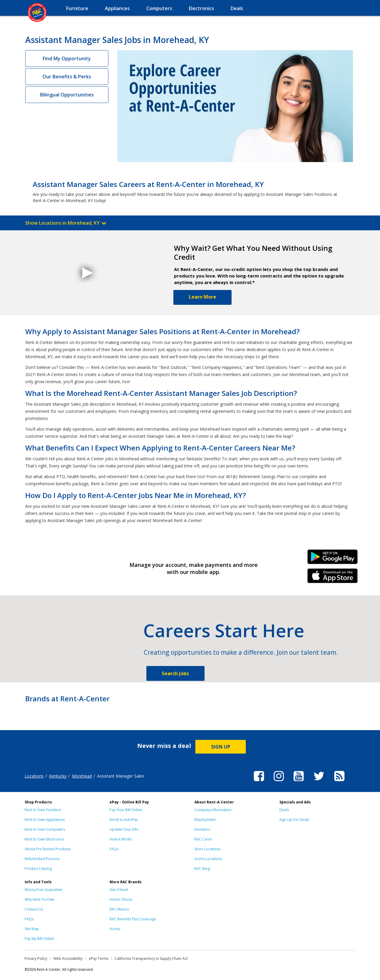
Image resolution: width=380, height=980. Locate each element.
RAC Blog (202, 869)
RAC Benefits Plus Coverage (133, 919)
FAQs (114, 849)
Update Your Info (124, 829)
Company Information (213, 810)
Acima (115, 929)
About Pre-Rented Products (48, 849)
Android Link (333, 559)
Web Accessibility (68, 958)
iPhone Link (333, 578)
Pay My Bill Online (39, 939)
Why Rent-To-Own (40, 899)
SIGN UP (221, 747)
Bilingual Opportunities (67, 95)
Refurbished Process (42, 859)
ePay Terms (99, 958)
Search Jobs (175, 673)
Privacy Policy (36, 958)
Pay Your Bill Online (126, 810)
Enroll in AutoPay (124, 820)
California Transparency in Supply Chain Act (151, 958)
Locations (34, 776)
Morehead (82, 776)
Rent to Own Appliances (45, 820)
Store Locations (208, 849)
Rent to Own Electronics (44, 839)
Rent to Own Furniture (43, 810)
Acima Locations (208, 859)
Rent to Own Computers (45, 829)
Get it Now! (119, 890)
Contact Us (34, 909)
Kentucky (58, 776)
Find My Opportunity (67, 58)
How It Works (121, 839)
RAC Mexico (119, 909)
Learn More (202, 297)
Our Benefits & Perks (67, 77)
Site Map (32, 929)
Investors (202, 829)
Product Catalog (38, 869)
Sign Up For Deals (294, 820)
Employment (205, 820)
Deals (284, 810)
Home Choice (121, 899)
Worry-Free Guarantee (43, 890)
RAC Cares (203, 839)
